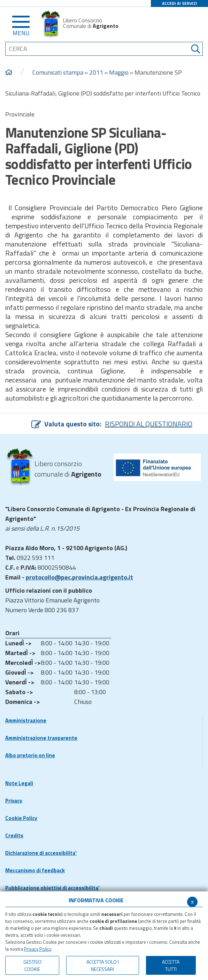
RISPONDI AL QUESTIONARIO (149, 424)
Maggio (119, 72)
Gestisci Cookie (32, 965)
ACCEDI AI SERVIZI (180, 3)
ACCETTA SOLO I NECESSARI (103, 965)
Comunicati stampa (58, 72)
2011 (96, 72)
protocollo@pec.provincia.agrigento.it (79, 577)
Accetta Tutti (171, 965)
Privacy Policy (38, 949)
